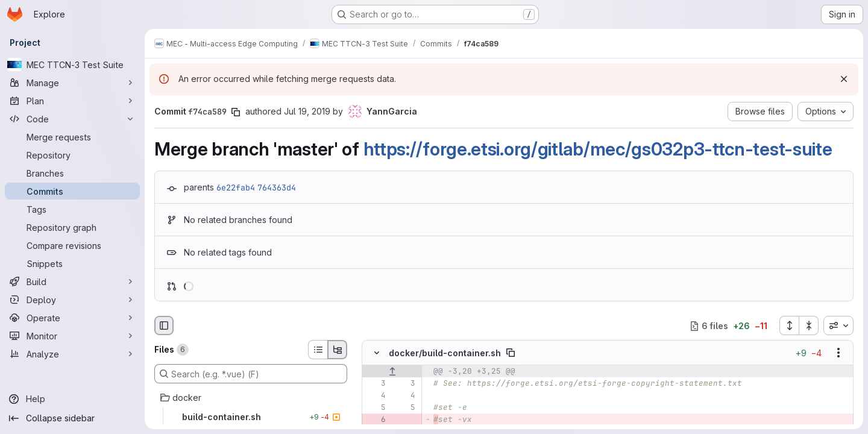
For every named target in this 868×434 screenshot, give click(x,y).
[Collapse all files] (809, 325)
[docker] (251, 398)
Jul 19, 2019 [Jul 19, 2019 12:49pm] (307, 111)
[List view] (318, 350)
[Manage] (72, 83)
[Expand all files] (789, 325)
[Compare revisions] (72, 245)
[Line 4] (376, 396)
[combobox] (838, 325)
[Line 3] (376, 384)
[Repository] (72, 155)
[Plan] (72, 101)
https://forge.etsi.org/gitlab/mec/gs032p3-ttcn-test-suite (598, 149)
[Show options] (838, 353)
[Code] (72, 119)
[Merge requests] (72, 137)
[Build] (72, 281)
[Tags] (72, 209)
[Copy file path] (511, 353)
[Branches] (72, 173)
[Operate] (72, 318)
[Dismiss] (844, 79)
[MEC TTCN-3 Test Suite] (72, 64)
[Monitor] (72, 336)
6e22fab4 (236, 187)
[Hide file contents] (377, 353)
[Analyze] (72, 354)
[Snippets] (72, 263)
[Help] (72, 399)
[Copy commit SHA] (236, 112)
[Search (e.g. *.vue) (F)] (251, 374)
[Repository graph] (72, 227)
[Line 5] (376, 408)
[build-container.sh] (251, 417)
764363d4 (277, 187)
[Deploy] (72, 300)
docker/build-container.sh (445, 353)
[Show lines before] (392, 372)
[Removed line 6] (376, 420)
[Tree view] (338, 350)
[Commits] (72, 191)
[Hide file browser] (164, 325)
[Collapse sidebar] (72, 418)
